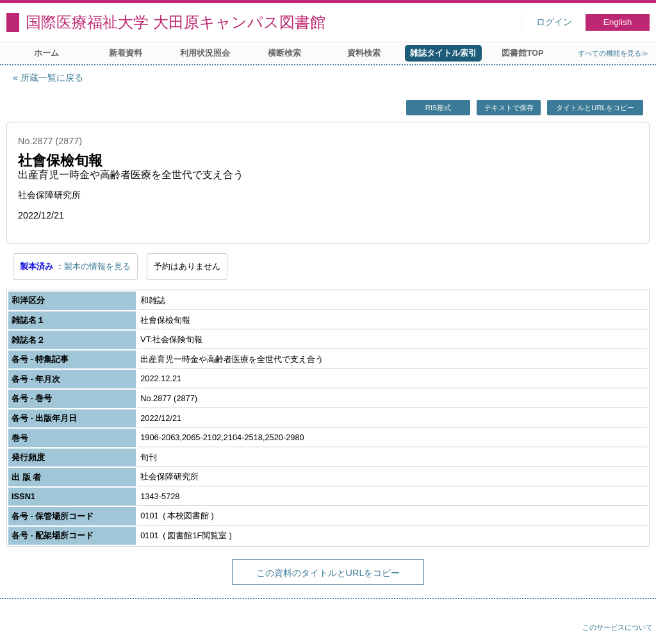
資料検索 (364, 53)
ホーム (46, 53)
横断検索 (284, 53)
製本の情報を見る (97, 266)
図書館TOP (522, 53)
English (618, 22)
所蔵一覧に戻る (52, 78)
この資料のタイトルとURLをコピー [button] (328, 573)
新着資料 (126, 53)
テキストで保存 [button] (509, 108)
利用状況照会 (205, 53)
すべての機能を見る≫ (613, 53)
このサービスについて (618, 627)
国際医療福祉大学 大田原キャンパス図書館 (176, 22)
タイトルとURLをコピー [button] (595, 108)
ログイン (554, 22)
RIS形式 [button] (439, 108)
